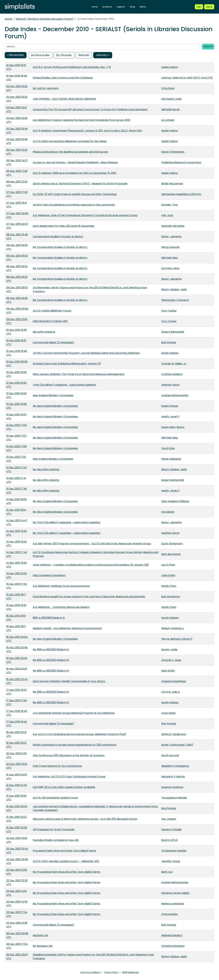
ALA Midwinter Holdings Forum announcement (61, 586)
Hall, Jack (167, 215)
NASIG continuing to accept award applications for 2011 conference (75, 745)
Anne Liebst (169, 713)
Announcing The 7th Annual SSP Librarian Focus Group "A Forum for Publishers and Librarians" (90, 109)
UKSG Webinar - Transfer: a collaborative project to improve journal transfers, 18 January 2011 (91, 565)
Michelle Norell (170, 109)
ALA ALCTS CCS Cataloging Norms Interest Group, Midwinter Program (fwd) (79, 734)
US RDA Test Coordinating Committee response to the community (74, 205)
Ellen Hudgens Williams (175, 501)
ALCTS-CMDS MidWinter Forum (52, 311)
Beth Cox (167, 872)
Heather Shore (170, 385)
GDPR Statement (130, 972)
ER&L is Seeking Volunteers (49, 575)
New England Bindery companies (53, 459)
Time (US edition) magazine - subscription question (64, 385)
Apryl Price (168, 565)
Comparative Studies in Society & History (58, 237)
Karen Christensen (173, 152)
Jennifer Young (171, 861)
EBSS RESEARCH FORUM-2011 (50, 321)
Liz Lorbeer (168, 120)
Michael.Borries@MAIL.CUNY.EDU (181, 194)
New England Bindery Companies (53, 395)
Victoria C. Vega (171, 660)
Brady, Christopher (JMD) (177, 745)
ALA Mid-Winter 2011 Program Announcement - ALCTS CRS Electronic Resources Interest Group (92, 544)
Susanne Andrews (172, 787)
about (143, 7)
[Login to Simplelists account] (199, 7)
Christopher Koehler (174, 851)
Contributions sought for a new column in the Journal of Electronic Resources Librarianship (89, 597)
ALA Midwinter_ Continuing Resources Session (61, 607)
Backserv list (41, 935)
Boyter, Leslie (169, 649)
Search (208, 46)
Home (8, 19)
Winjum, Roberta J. (173, 628)
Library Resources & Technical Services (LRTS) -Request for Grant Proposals (80, 184)
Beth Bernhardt (171, 554)
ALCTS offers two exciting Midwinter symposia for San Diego (70, 141)
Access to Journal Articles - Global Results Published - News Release (75, 162)
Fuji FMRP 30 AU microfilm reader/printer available (64, 787)
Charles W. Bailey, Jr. (174, 364)
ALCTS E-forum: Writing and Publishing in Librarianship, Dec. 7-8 (72, 67)
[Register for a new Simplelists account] (209, 7)
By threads (64, 55)
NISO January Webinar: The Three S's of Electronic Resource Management (79, 374)
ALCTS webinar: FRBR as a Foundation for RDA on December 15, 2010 (75, 173)
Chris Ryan (168, 88)
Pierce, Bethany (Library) (177, 639)
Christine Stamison (173, 946)
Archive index (40, 55)
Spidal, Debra (170, 67)
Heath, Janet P (170, 417)
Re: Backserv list (43, 946)
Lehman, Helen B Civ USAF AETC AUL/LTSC (187, 78)
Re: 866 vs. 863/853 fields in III (51, 649)
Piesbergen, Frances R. (175, 300)
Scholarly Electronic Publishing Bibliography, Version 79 (67, 364)
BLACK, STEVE (170, 840)
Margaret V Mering (173, 777)
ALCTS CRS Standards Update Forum (55, 798)
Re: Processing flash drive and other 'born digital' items (66, 872)
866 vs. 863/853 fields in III (49, 618)
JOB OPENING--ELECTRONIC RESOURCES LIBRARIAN (64, 99)
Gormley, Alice (170, 268)
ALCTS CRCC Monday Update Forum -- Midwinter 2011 (66, 861)
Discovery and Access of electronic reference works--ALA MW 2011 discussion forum (85, 819)
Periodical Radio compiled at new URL (56, 840)
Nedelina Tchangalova (175, 766)
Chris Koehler (170, 914)
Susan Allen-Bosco (173, 427)
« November (16, 55)
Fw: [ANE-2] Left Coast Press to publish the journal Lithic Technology (75, 194)
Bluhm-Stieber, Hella (174, 289)
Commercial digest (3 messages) (53, 724)
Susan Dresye (170, 406)
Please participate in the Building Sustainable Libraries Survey (70, 152)
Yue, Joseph (169, 819)
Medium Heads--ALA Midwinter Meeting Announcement (67, 628)
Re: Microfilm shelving (46, 469)
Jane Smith (168, 575)
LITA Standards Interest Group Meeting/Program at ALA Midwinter (74, 713)
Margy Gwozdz (170, 247)
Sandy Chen (169, 586)
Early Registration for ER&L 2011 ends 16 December (64, 226)
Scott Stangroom (172, 544)
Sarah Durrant (170, 755)
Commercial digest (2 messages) (53, 342)
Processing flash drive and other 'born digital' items (64, 851)
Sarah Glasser (170, 353)
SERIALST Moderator (174, 734)
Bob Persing (169, 342)
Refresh (84, 55)
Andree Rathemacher (175, 395)
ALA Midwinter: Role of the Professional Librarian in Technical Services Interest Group (85, 215)
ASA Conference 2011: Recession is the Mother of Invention (69, 755)
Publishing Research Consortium (181, 162)
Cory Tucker (169, 311)
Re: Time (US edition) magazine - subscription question (67, 522)
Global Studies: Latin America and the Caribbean (63, 78)
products (107, 7)
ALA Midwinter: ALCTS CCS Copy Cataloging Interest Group (69, 777)
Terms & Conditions (90, 972)
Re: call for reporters (46, 88)
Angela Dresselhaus (174, 681)
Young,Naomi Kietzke (174, 798)
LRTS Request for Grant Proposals (54, 829)
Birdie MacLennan (172, 184)
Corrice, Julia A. (171, 692)
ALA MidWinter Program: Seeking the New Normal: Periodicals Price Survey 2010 (81, 120)
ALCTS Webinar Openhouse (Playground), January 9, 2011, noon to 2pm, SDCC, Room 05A (87, 131)
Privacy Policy (111, 972)
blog (132, 7)
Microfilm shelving (44, 332)
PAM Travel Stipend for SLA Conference (57, 766)
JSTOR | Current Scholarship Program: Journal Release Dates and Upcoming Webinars (86, 353)
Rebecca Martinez (173, 904)
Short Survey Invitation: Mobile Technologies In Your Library (69, 681)
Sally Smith (168, 671)
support (121, 7)
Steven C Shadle (171, 829)
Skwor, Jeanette (171, 237)
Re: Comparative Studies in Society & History (60, 247)
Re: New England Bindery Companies (55, 406)
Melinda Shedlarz (172, 935)
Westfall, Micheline (173, 226)
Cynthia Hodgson (172, 374)
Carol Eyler (168, 448)
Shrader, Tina (169, 205)
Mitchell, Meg (169, 258)
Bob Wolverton (171, 597)
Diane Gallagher (171, 459)
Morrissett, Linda (171, 99)
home (95, 7)
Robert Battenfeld (173, 332)
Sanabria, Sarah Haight (175, 893)
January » (103, 55)
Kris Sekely (168, 512)
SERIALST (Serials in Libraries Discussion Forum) (45, 19)
